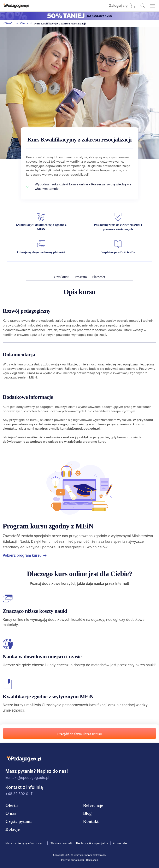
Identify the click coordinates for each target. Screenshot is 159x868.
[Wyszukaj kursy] (143, 6)
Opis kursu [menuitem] (61, 277)
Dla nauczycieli (61, 843)
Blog (87, 813)
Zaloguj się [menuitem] (118, 6)
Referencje (93, 805)
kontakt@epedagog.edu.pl (27, 778)
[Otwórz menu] (153, 6)
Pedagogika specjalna (92, 843)
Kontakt (91, 821)
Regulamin (92, 860)
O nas (11, 813)
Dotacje (13, 829)
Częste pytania (19, 821)
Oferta (24, 23)
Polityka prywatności (72, 860)
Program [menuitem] (81, 277)
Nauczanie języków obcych (25, 843)
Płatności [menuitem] (99, 277)
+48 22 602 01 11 (19, 794)
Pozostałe (120, 843)
